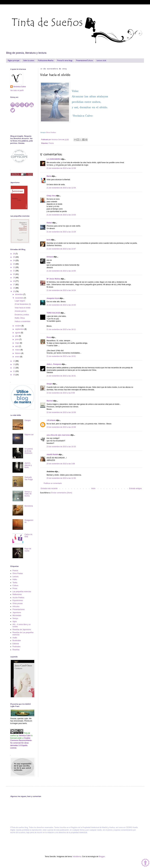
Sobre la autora (29, 60)
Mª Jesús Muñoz (53, 279)
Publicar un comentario (53, 483)
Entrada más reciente (49, 488)
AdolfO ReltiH (52, 455)
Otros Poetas (18, 573)
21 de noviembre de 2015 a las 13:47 (61, 249)
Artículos (16, 607)
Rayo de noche (28, 550)
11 (14, 371)
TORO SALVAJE (53, 313)
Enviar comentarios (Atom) (62, 493)
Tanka (15, 583)
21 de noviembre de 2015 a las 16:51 (61, 356)
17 (14, 285)
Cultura (15, 586)
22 (14, 267)
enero (18, 357)
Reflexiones (17, 594)
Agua (15, 621)
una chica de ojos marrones (58, 435)
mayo (18, 343)
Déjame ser (29, 435)
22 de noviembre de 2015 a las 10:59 (61, 412)
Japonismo (17, 613)
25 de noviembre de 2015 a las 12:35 (61, 478)
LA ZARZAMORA (54, 159)
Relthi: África (20, 318)
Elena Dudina (51, 132)
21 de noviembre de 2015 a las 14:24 (61, 290)
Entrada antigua (135, 488)
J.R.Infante (51, 420)
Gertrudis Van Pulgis (29, 478)
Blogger (102, 857)
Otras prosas (18, 603)
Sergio (49, 384)
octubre (18, 326)
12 (14, 368)
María (49, 176)
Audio (15, 638)
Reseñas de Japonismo (22, 630)
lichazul (50, 257)
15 (14, 291)
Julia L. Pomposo (54, 364)
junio (17, 339)
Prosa (15, 588)
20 (14, 274)
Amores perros (21, 311)
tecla (49, 240)
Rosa (49, 337)
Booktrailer (17, 641)
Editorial (16, 644)
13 (14, 364)
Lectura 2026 (101, 60)
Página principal (14, 60)
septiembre (20, 329)
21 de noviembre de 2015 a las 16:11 (61, 329)
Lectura (15, 577)
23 (14, 264)
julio (17, 336)
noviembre (19, 298)
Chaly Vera (51, 196)
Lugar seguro (20, 301)
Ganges (28, 420)
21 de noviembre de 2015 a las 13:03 (61, 215)
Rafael (49, 223)
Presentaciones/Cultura (84, 60)
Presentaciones (19, 609)
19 (14, 278)
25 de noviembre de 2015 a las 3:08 (61, 464)
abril (17, 346)
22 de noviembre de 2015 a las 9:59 (61, 393)
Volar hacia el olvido (23, 308)
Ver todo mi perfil (17, 90)
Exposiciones (18, 600)
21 (14, 271)
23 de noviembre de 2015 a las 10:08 (61, 427)
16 (14, 288)
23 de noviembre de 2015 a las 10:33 (61, 447)
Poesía (51, 143)
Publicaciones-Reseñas (46, 60)
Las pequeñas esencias (22, 592)
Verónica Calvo (20, 87)
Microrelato (17, 615)
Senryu (15, 618)
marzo (18, 350)
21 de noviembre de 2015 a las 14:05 (61, 271)
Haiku (15, 579)
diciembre (19, 294)
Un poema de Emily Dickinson (29, 451)
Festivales (16, 647)
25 (14, 257)
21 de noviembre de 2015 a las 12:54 (61, 188)
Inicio (93, 488)
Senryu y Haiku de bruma (28, 494)
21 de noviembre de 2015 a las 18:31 (61, 376)
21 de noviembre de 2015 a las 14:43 (61, 305)
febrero (18, 353)
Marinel (50, 401)
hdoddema (77, 857)
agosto (18, 333)
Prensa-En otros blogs (65, 60)
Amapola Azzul (53, 298)
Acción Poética (18, 598)
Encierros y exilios (22, 315)
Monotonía (29, 506)
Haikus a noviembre (22, 321)
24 (14, 260)
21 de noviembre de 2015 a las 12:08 (61, 168)
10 (14, 375)
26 (14, 254)
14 (14, 361)
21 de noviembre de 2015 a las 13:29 (61, 232)
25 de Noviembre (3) (23, 304)
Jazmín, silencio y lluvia (28, 465)
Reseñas (16, 650)
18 (14, 281)
